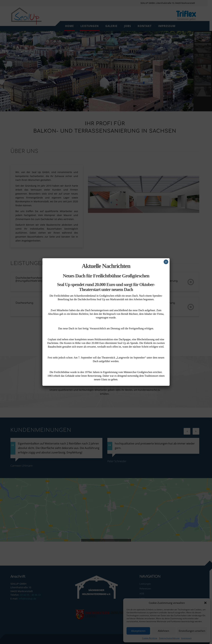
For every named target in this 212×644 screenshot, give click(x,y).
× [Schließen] (166, 262)
